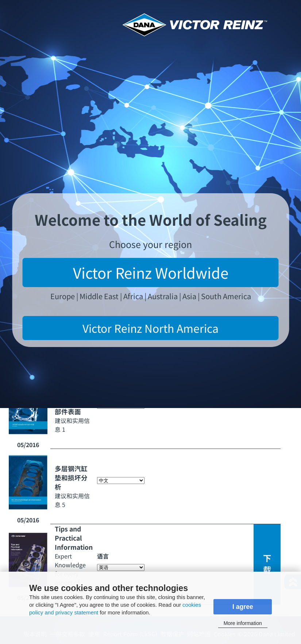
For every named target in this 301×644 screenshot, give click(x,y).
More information (243, 623)
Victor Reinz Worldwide (151, 273)
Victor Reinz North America (150, 328)
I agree (243, 607)
